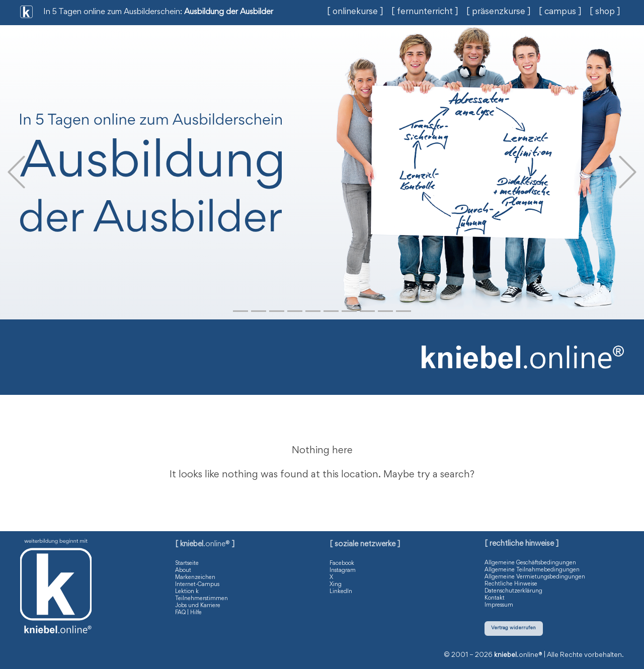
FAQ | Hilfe (188, 613)
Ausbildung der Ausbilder (229, 12)
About (183, 570)
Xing (336, 584)
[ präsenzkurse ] (499, 12)
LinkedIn (341, 592)
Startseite (187, 563)
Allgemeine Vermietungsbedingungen (535, 577)
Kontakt (495, 598)
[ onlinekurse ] (355, 12)
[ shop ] (605, 12)
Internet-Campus (197, 584)
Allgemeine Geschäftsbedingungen (530, 563)
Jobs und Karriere (198, 606)
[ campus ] (560, 12)
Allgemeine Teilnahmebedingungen (532, 570)
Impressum (499, 605)
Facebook (342, 563)
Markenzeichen (195, 577)
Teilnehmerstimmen (202, 599)
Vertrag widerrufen (513, 628)
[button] (16, 172)
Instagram (343, 570)
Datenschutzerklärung (513, 591)
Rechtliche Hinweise (511, 584)
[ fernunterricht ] (425, 12)
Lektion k (187, 592)
